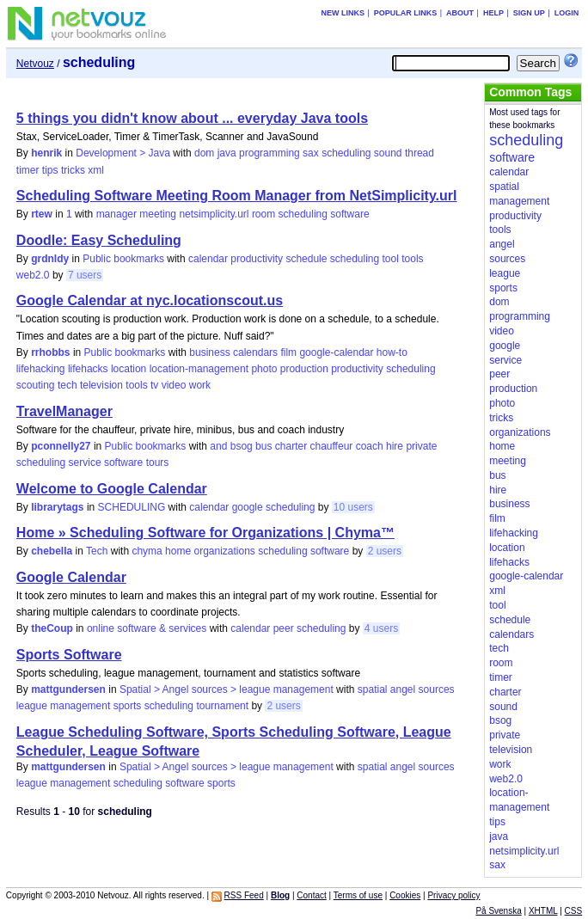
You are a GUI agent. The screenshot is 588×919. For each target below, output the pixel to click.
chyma (147, 551)
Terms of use (358, 895)
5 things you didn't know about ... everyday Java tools (192, 118)
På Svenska (498, 911)
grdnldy (50, 259)
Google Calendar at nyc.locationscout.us (150, 300)
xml (96, 170)
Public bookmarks (123, 259)
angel (403, 689)
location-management (199, 369)
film (288, 352)
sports (128, 706)
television (101, 385)
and (218, 446)
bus (263, 446)
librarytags (57, 507)
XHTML (543, 911)
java (227, 153)
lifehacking (41, 369)
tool (391, 259)
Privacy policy (453, 895)
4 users (381, 628)
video (174, 385)
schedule (306, 259)
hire (395, 446)
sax (311, 153)
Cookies (405, 895)
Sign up (529, 13)
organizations (224, 551)
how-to (392, 352)
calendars (255, 352)
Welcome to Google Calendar (112, 489)
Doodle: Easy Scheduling (99, 240)
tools (412, 259)
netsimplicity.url (214, 214)
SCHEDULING (132, 507)
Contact (311, 895)
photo (264, 369)
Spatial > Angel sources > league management (227, 689)
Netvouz (35, 64)
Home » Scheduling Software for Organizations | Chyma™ (205, 533)
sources (437, 689)
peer (284, 628)
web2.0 (33, 275)
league (32, 706)
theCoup (52, 628)
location (129, 369)
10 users (353, 507)
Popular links (406, 13)
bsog (242, 446)
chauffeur (331, 446)
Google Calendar (71, 577)
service (85, 463)
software (349, 214)
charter (291, 446)
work (200, 385)
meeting (158, 214)
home (178, 551)
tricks (73, 170)
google (248, 507)
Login (567, 13)
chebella (52, 551)
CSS (574, 911)
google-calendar (336, 352)
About (460, 13)
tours (158, 463)
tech (67, 385)
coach (370, 446)
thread (420, 153)
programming (269, 153)
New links (343, 13)
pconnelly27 (61, 446)
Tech (97, 551)
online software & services (147, 628)
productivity (257, 259)
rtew (42, 214)
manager (116, 214)
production (304, 369)
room (263, 214)
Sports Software (69, 655)
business (209, 352)
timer (28, 170)
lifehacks (88, 369)
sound (388, 153)
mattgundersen (68, 689)
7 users (85, 275)
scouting (36, 385)
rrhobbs (50, 352)
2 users (385, 551)
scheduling (346, 153)
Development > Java (123, 153)
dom (204, 153)
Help (493, 13)
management (80, 706)
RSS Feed (244, 895)
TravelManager (64, 411)
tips (50, 170)
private (421, 446)
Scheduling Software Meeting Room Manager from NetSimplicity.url (237, 196)
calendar (208, 259)
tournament (222, 706)
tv (154, 385)
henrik (46, 153)
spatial (373, 689)
